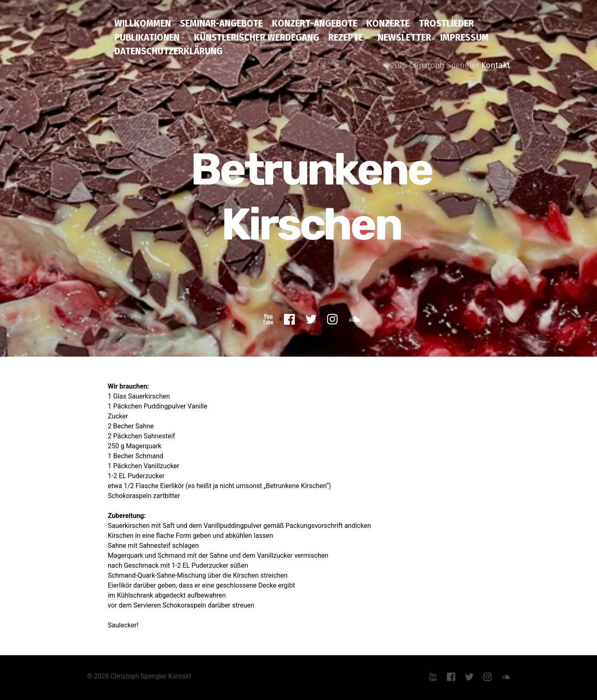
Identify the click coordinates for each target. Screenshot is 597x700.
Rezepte (346, 37)
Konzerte (388, 23)
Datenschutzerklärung (169, 51)
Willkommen (143, 23)
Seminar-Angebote (221, 23)
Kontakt (496, 65)
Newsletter (404, 37)
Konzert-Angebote (315, 23)
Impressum (465, 37)
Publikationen (147, 37)
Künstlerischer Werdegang (257, 37)
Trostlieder (446, 23)
